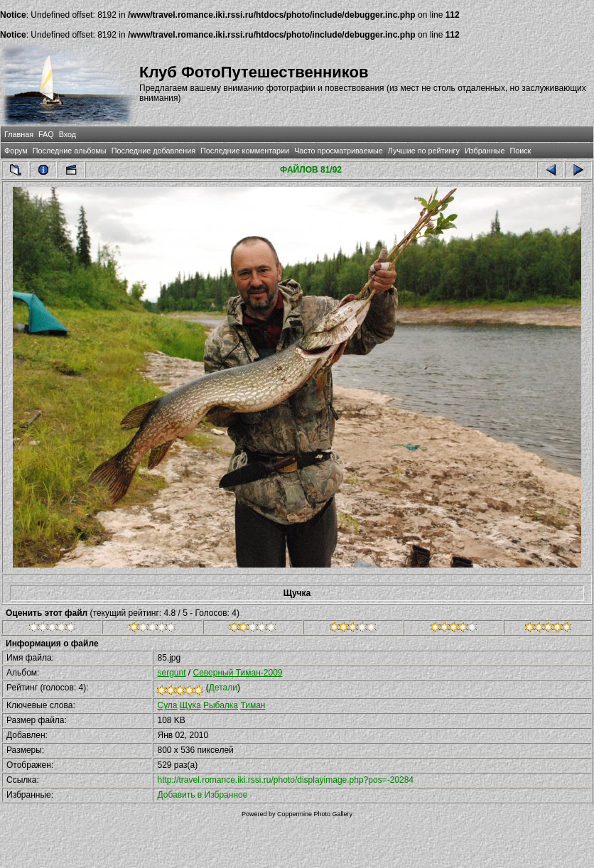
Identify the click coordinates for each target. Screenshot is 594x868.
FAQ (46, 134)
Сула (167, 705)
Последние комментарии (245, 151)
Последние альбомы (70, 151)
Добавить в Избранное (202, 795)
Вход (67, 134)
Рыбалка (221, 705)
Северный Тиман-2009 (238, 673)
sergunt (171, 673)
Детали (223, 688)
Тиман (253, 705)
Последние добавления (153, 151)
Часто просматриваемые (339, 151)
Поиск (520, 151)
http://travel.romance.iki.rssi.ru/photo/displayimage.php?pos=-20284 (285, 780)
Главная (19, 134)
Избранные (485, 151)
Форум (16, 151)
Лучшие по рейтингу (424, 151)
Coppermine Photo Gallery (315, 814)
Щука (190, 705)
